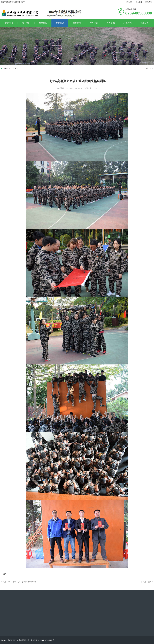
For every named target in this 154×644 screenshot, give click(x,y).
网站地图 (129, 2)
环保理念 (130, 23)
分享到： (4, 574)
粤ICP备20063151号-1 (48, 640)
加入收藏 (139, 2)
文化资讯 (60, 23)
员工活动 (150, 68)
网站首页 (11, 23)
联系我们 (149, 2)
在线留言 (144, 23)
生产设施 (96, 23)
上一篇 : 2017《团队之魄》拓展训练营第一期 (19, 582)
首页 (6, 68)
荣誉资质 (79, 23)
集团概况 (45, 23)
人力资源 (113, 23)
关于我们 (28, 23)
